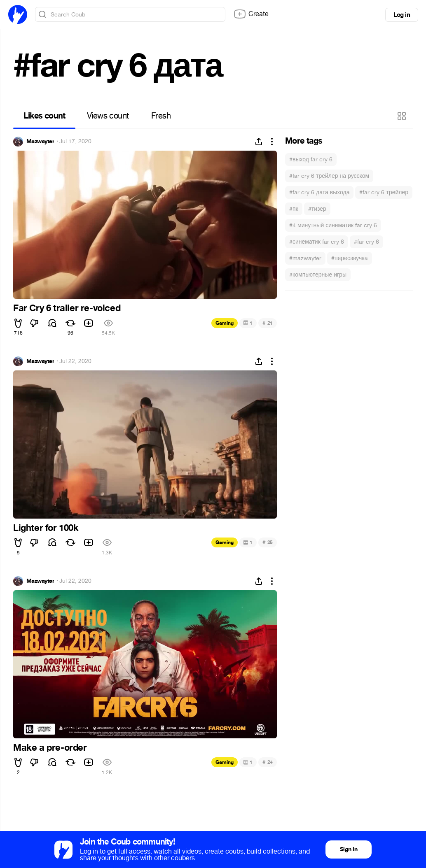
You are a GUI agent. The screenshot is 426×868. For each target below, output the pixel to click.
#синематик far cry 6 (317, 242)
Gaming (225, 323)
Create (251, 14)
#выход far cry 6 (311, 159)
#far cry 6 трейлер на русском (329, 176)
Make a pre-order (50, 748)
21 (268, 323)
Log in (402, 15)
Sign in (349, 849)
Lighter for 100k (46, 528)
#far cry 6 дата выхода (319, 192)
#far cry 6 (366, 242)
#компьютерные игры (318, 275)
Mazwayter (40, 142)
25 (268, 542)
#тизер (317, 209)
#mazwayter (305, 258)
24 (268, 762)
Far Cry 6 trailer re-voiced (67, 308)
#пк (294, 209)
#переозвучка (350, 258)
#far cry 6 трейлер (384, 192)
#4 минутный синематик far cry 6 (333, 225)
